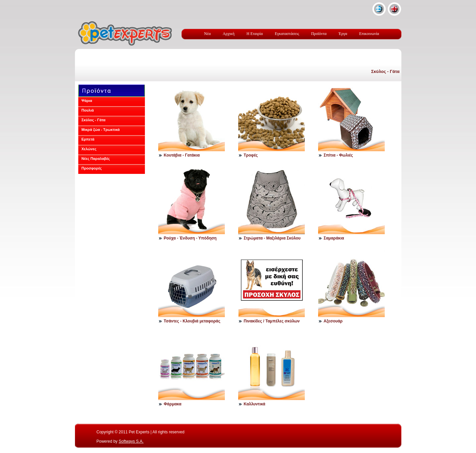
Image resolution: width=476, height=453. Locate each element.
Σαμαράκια (334, 238)
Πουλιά (88, 110)
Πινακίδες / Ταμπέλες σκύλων (272, 321)
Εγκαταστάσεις (287, 34)
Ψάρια (87, 101)
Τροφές (251, 155)
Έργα (343, 34)
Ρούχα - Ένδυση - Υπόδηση (190, 238)
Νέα (208, 34)
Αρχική (229, 34)
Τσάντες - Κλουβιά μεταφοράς (192, 321)
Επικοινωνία (369, 34)
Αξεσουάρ (333, 321)
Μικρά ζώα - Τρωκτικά (101, 130)
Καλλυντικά (255, 404)
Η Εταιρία (255, 34)
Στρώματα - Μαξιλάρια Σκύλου (272, 238)
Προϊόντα (319, 34)
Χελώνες (89, 149)
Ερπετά (88, 139)
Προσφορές (92, 168)
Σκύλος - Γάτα (385, 71)
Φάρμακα (173, 404)
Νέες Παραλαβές (96, 159)
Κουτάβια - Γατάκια (182, 155)
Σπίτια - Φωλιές (338, 155)
